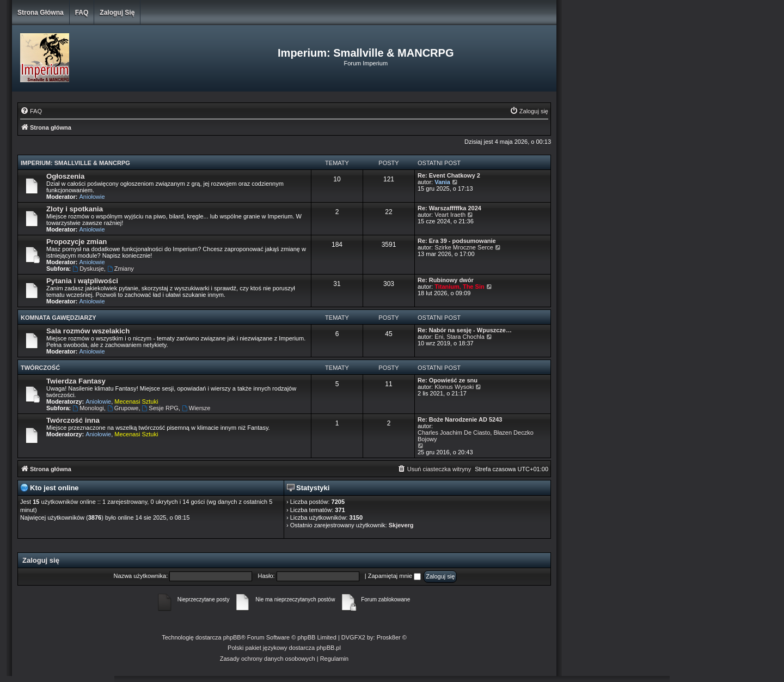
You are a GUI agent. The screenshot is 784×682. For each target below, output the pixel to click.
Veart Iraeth (450, 215)
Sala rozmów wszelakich (88, 331)
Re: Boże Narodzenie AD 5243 (460, 419)
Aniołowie (92, 197)
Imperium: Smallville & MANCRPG (75, 163)
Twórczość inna (73, 420)
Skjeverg (401, 525)
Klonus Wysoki (454, 387)
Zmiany (121, 269)
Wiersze (196, 408)
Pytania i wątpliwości (82, 281)
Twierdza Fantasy (76, 381)
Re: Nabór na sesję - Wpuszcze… (465, 330)
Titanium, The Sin (459, 287)
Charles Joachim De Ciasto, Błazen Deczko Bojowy (476, 436)
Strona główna (41, 13)
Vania (442, 182)
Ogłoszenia (65, 176)
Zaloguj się (117, 13)
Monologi (88, 408)
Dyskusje (88, 269)
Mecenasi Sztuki (136, 401)
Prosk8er (389, 637)
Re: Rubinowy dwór (446, 280)
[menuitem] (31, 111)
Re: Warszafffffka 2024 (449, 208)
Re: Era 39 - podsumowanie (457, 241)
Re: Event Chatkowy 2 (449, 175)
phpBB (232, 637)
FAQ (82, 13)
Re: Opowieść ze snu (448, 380)
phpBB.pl (329, 648)
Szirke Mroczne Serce (464, 247)
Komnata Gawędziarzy (59, 318)
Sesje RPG (160, 408)
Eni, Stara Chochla (460, 337)
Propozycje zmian (76, 242)
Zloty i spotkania (75, 209)
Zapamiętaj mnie (394, 576)
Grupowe (123, 408)
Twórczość (40, 368)
